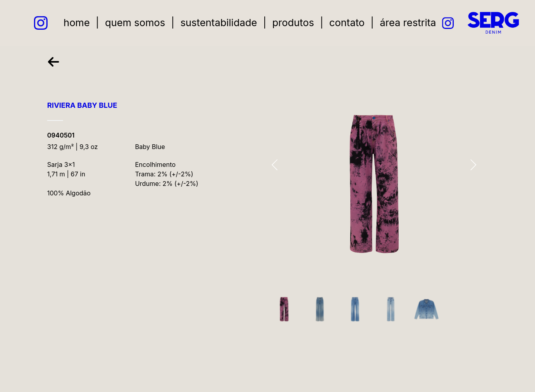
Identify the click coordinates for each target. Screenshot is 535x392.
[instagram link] (42, 23)
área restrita (409, 23)
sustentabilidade (219, 23)
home (77, 23)
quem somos (136, 23)
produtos (294, 23)
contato (347, 23)
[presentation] (275, 166)
